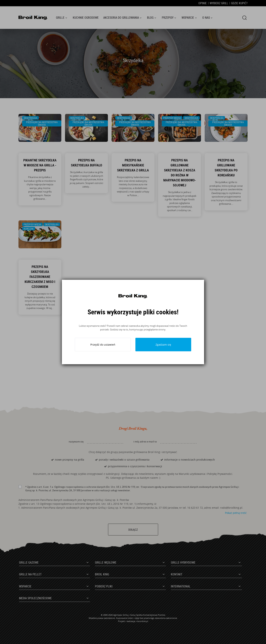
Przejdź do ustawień (103, 345)
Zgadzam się (163, 345)
